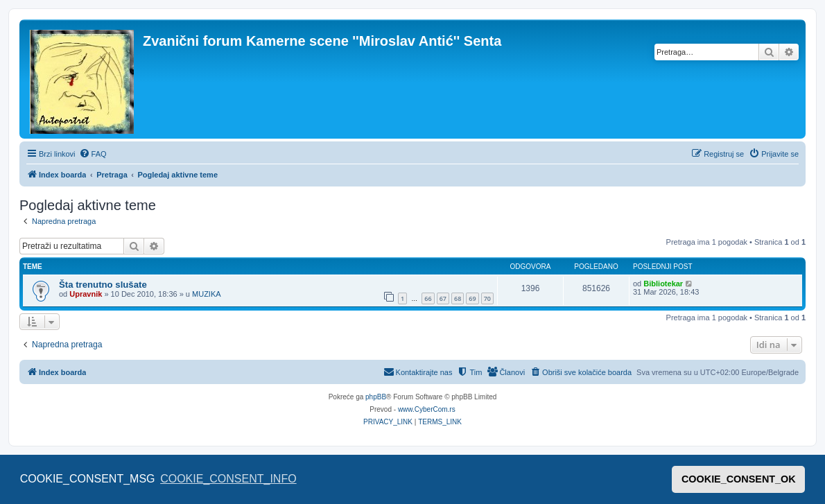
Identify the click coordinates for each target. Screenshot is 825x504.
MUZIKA (207, 294)
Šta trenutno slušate (103, 285)
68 (458, 298)
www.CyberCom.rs (427, 409)
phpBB (376, 397)
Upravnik (86, 294)
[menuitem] (93, 154)
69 (472, 298)
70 (487, 298)
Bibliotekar (663, 284)
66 (428, 298)
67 (443, 298)
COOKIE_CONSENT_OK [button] (739, 479)
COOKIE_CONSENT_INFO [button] (228, 479)
